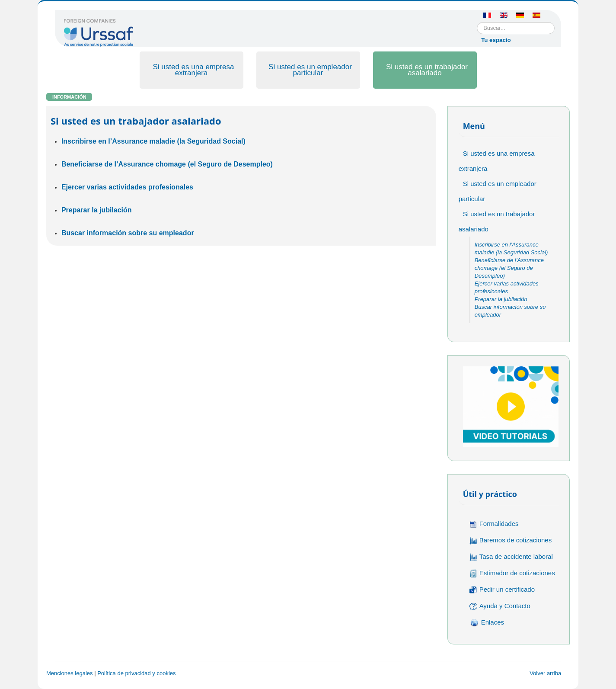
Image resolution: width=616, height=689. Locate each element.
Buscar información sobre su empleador (128, 233)
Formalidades (494, 524)
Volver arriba (545, 673)
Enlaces (487, 623)
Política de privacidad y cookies (136, 673)
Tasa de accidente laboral (511, 557)
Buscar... (477, 22)
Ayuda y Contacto (500, 606)
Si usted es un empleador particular (310, 70)
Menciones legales (70, 673)
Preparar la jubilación (97, 210)
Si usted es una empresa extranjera (193, 70)
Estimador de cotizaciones (512, 573)
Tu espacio (496, 40)
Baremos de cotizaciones (511, 540)
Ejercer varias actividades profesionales (127, 187)
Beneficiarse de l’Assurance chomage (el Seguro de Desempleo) (167, 164)
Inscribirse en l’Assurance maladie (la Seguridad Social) (153, 141)
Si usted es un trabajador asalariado (427, 70)
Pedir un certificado (502, 590)
